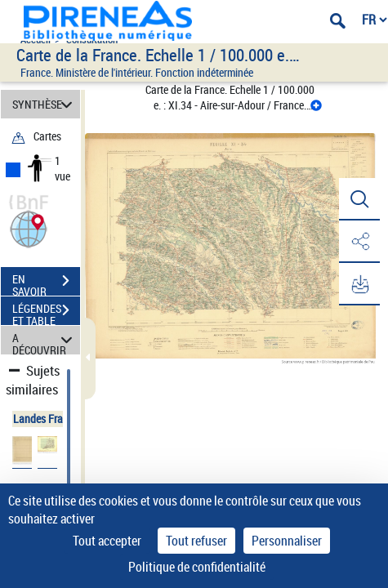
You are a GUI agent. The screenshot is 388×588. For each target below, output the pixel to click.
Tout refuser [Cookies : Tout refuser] (196, 541)
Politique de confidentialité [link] (197, 567)
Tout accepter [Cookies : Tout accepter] (107, 541)
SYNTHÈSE (45, 104)
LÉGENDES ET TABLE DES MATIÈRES (46, 312)
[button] (29, 227)
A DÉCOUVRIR (45, 340)
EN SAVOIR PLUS (46, 283)
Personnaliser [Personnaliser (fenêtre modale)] (287, 541)
